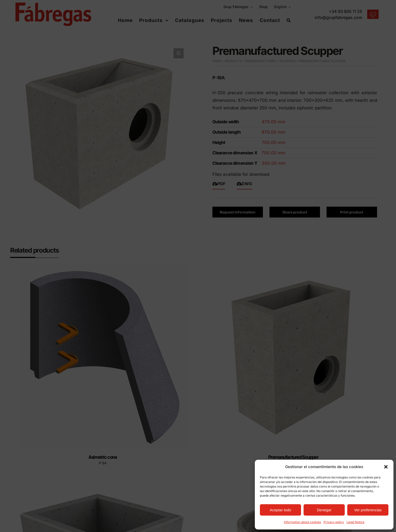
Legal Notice (355, 522)
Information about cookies (302, 522)
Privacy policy (334, 522)
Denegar (324, 510)
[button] (386, 467)
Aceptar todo (280, 510)
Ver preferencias (368, 510)
